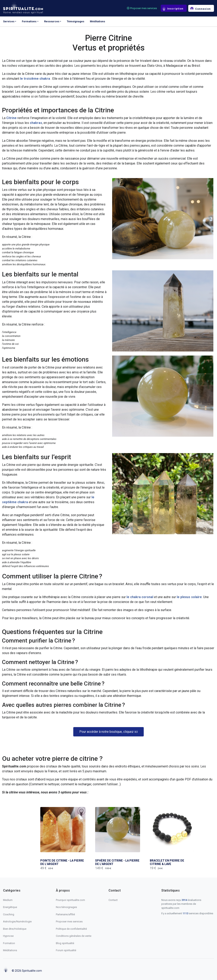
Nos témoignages (66, 907)
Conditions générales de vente (74, 936)
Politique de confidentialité (71, 929)
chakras (36, 123)
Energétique (10, 907)
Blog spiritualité (65, 943)
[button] (108, 732)
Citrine (12, 118)
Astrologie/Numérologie (17, 921)
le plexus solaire (189, 597)
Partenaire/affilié (65, 914)
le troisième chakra (35, 79)
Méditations (97, 21)
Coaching (9, 914)
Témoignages (76, 21)
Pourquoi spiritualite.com (70, 900)
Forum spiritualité (66, 950)
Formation (9, 943)
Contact (113, 900)
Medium (8, 900)
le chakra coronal (140, 597)
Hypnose (8, 936)
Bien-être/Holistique (15, 929)
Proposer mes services (142, 8)
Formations (29, 21)
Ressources (52, 21)
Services (9, 21)
